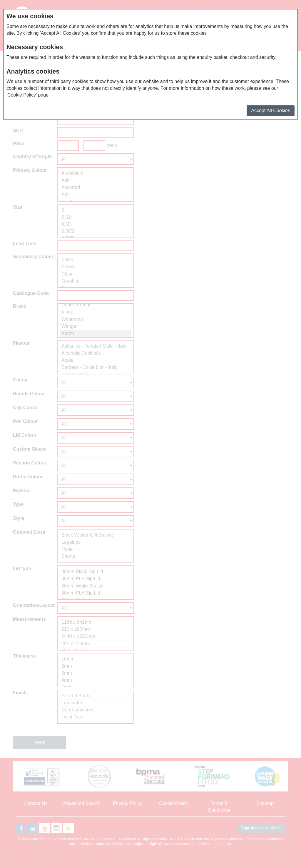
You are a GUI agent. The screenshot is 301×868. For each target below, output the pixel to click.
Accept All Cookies (271, 111)
